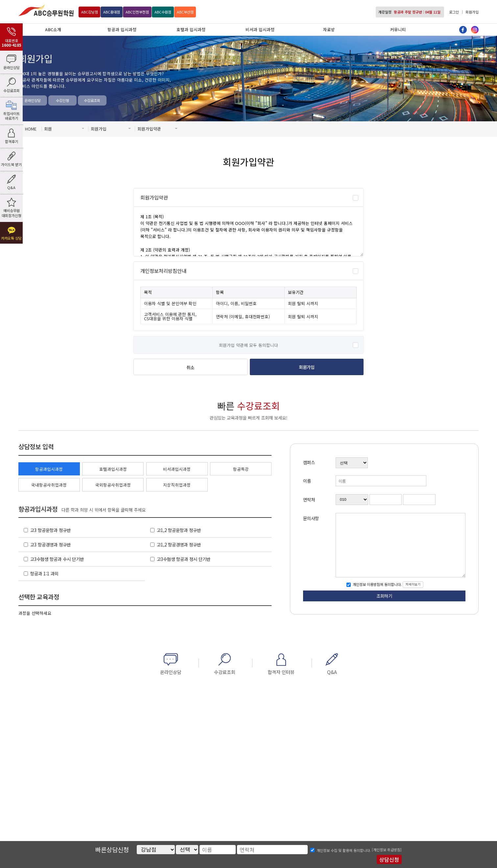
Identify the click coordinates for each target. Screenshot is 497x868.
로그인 (454, 12)
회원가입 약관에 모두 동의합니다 (248, 345)
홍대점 (112, 12)
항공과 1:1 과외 (44, 573)
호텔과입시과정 (113, 469)
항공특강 (241, 469)
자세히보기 (413, 584)
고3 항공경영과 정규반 (50, 544)
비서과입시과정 (177, 469)
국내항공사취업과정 (49, 485)
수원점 (163, 12)
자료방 (329, 29)
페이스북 (463, 30)
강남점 (90, 12)
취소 (190, 367)
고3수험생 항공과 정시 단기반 (184, 559)
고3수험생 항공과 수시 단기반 (57, 559)
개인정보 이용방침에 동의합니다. (377, 585)
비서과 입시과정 (260, 29)
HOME (31, 129)
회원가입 (472, 12)
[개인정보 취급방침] (387, 850)
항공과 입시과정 (122, 29)
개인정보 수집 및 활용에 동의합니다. (344, 850)
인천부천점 (137, 12)
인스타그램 (475, 30)
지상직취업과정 (177, 485)
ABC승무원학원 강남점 (46, 10)
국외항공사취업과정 (113, 485)
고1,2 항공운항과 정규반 (179, 530)
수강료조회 (92, 100)
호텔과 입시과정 (191, 29)
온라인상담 (33, 100)
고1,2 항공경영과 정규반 (179, 544)
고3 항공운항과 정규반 (50, 530)
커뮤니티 (398, 29)
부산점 (185, 12)
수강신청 (62, 100)
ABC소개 (53, 29)
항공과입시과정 (49, 469)
